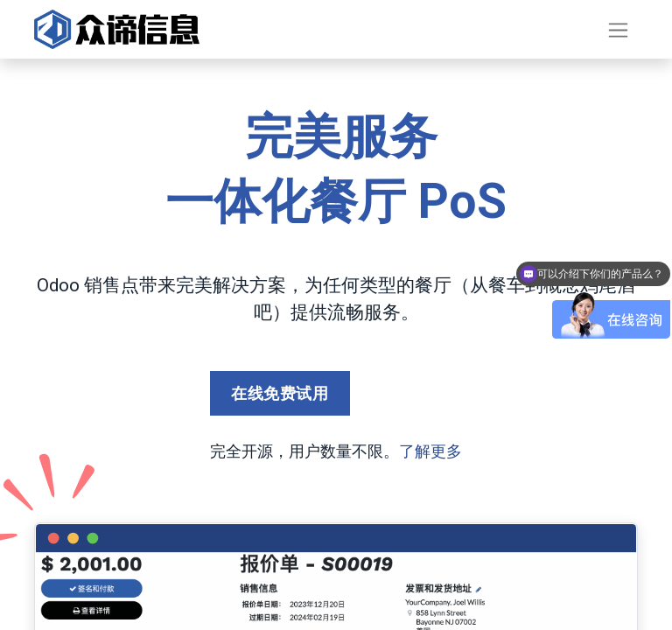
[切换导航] (618, 29)
